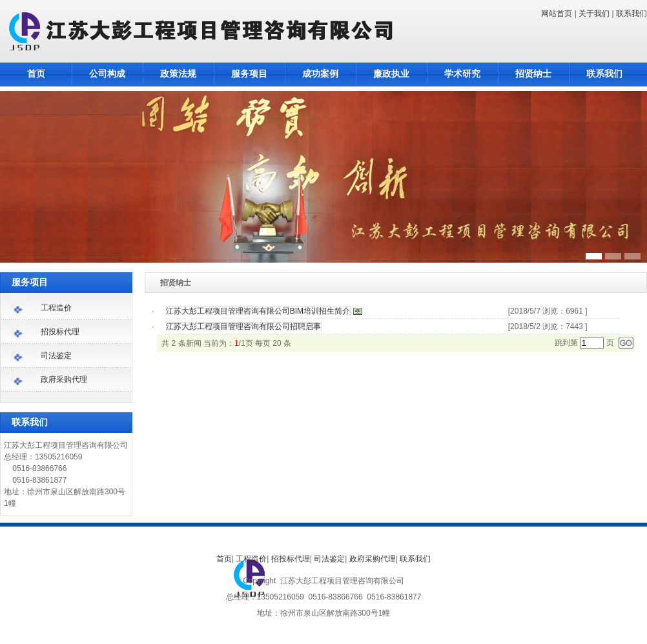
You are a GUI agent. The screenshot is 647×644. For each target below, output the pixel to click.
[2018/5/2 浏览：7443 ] (548, 327)
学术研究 (462, 74)
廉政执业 (391, 74)
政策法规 (178, 74)
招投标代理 (60, 332)
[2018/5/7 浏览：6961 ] (548, 311)
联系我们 (632, 14)
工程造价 (56, 308)
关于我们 (594, 14)
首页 (36, 74)
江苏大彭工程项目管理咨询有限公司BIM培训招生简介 (258, 311)
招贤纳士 (533, 74)
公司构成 (107, 74)
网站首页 (557, 14)
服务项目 (249, 74)
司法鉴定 (56, 356)
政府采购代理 (64, 379)
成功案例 (320, 74)
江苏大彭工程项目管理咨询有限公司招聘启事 (243, 327)
